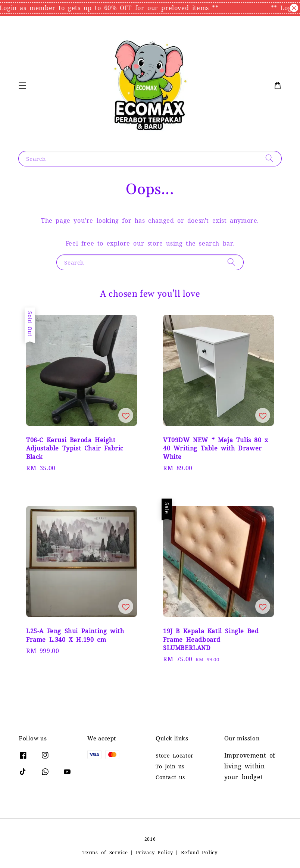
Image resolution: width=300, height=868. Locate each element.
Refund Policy (199, 853)
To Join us (170, 766)
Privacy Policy (154, 853)
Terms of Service (105, 853)
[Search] (269, 158)
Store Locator (175, 756)
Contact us (170, 777)
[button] (22, 85)
